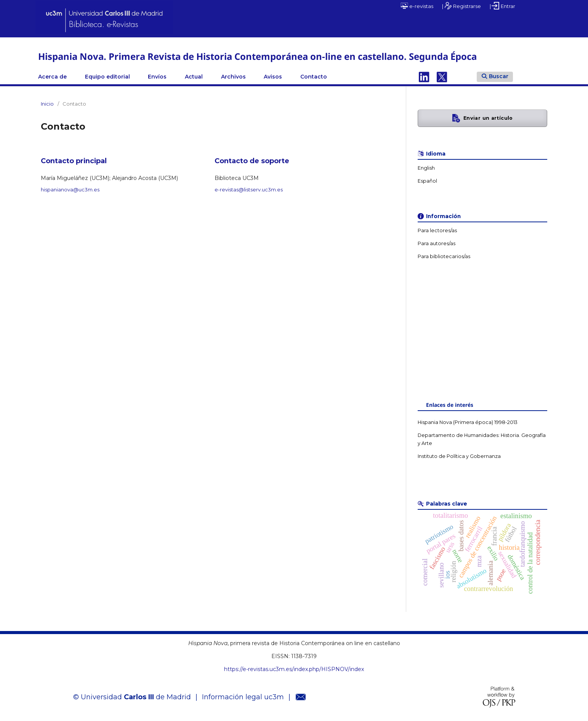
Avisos (273, 77)
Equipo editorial (107, 77)
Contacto (314, 77)
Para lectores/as (437, 230)
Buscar (495, 76)
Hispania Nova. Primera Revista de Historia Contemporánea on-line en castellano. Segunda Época (257, 56)
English (426, 168)
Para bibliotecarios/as (444, 256)
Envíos (157, 77)
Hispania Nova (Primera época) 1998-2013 (468, 422)
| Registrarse (461, 6)
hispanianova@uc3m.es (70, 189)
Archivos (233, 77)
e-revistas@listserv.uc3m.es (249, 189)
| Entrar (502, 6)
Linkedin (424, 77)
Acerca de (52, 77)
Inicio (47, 104)
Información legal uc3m (243, 697)
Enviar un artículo (488, 118)
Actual (194, 77)
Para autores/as (437, 243)
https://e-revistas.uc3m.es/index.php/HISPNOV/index (294, 669)
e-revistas (417, 6)
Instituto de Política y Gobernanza (459, 456)
